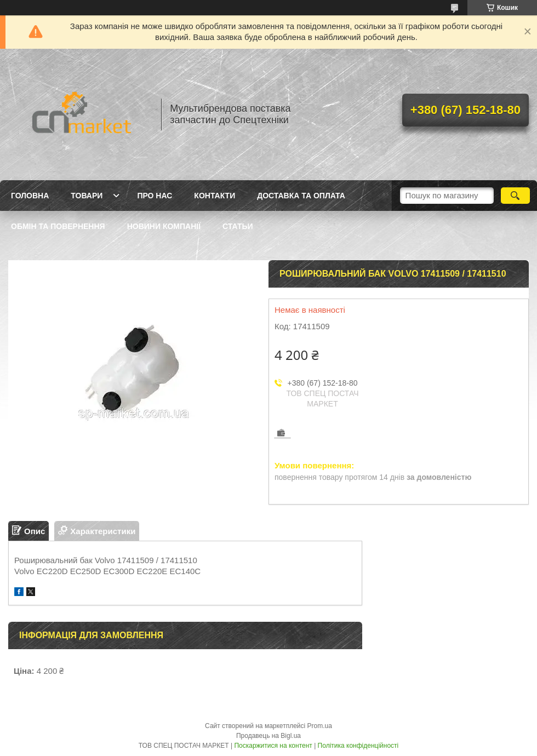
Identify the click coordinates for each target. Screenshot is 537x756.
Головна (30, 196)
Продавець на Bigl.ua (268, 736)
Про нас (155, 196)
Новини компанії (164, 226)
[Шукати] (515, 196)
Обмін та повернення (58, 226)
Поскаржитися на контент (273, 746)
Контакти (215, 196)
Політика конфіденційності (358, 746)
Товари (87, 196)
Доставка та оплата (301, 196)
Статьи (238, 226)
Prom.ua (320, 726)
